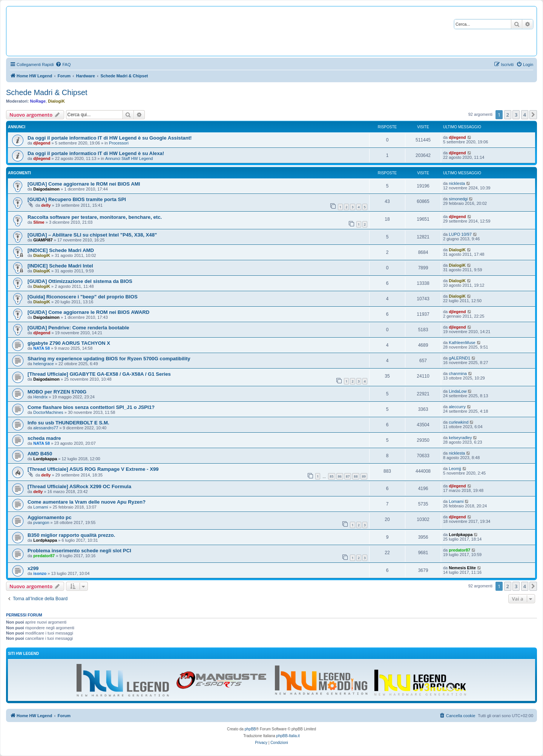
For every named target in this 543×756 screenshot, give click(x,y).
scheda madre (44, 438)
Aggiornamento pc (50, 517)
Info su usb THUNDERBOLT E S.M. (68, 423)
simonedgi (458, 199)
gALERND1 (459, 358)
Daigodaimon (46, 189)
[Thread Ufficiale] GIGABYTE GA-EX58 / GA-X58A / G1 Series (99, 374)
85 (331, 476)
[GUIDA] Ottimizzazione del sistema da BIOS (80, 281)
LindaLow (458, 391)
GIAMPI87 (43, 240)
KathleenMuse (462, 343)
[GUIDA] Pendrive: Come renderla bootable (78, 328)
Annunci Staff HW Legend (129, 158)
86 (340, 476)
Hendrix (40, 397)
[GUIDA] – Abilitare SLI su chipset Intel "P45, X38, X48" (92, 235)
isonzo (40, 573)
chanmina (458, 373)
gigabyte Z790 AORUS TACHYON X (69, 343)
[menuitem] (63, 65)
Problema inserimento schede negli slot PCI (79, 551)
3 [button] (516, 115)
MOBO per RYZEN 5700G (57, 392)
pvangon (41, 522)
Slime (39, 222)
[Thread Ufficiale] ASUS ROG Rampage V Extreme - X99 (93, 469)
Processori (119, 143)
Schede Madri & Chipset (47, 92)
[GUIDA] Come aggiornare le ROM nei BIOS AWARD (88, 312)
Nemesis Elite (462, 568)
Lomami (41, 507)
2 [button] (508, 115)
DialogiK (56, 101)
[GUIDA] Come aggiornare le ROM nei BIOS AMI (84, 184)
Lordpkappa (45, 459)
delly (46, 205)
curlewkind (459, 422)
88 (356, 476)
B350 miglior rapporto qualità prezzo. (71, 535)
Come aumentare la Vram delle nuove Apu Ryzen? (87, 502)
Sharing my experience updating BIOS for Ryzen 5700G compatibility (109, 359)
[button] (533, 115)
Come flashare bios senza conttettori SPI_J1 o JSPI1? (91, 407)
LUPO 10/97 (460, 234)
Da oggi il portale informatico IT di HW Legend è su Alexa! (96, 153)
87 (348, 476)
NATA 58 (41, 348)
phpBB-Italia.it (288, 736)
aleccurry (457, 407)
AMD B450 (40, 454)
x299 (33, 568)
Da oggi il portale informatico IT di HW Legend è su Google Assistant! (110, 138)
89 (364, 476)
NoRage (38, 101)
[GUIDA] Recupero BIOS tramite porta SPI (77, 199)
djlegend (42, 143)
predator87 (44, 556)
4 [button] (525, 115)
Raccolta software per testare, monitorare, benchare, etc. (95, 217)
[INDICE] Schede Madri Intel (60, 266)
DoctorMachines (48, 412)
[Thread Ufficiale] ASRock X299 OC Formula (79, 486)
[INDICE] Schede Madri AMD (61, 250)
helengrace (43, 364)
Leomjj (455, 469)
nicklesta (457, 183)
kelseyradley (460, 438)
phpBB (250, 729)
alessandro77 (46, 428)
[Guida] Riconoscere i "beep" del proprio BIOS (83, 297)
